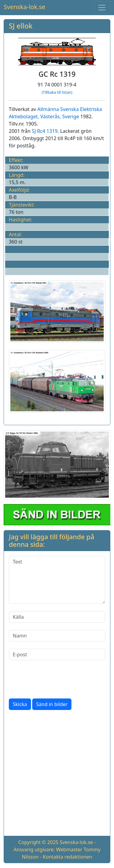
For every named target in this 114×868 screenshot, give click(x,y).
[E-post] (57, 654)
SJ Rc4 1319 (45, 131)
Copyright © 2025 (38, 842)
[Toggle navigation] (102, 8)
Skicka (20, 704)
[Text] (57, 580)
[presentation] (55, 679)
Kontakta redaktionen (68, 857)
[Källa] (57, 617)
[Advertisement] (57, 774)
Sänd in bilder (52, 704)
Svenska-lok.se (24, 7)
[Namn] (57, 636)
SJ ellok (21, 26)
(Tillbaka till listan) (57, 92)
